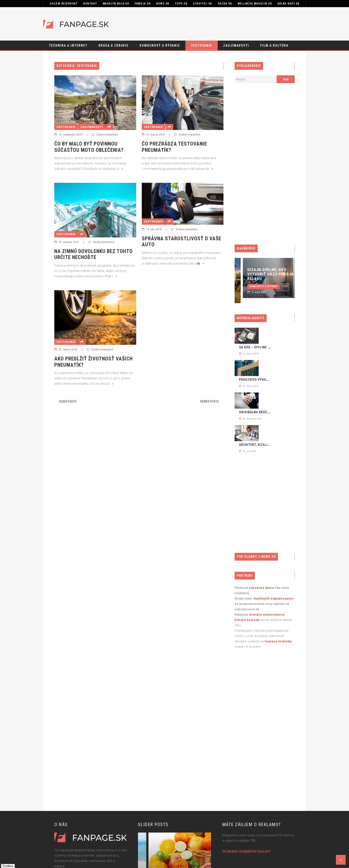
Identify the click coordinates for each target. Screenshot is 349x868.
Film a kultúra (274, 45)
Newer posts (210, 401)
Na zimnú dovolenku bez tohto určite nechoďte (93, 254)
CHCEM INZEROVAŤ (64, 4)
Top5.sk (181, 4)
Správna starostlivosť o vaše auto (182, 242)
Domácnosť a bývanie (160, 45)
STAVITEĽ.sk (203, 4)
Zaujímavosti (236, 45)
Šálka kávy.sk (289, 4)
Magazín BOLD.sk (116, 4)
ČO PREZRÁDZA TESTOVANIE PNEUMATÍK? (174, 147)
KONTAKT (90, 4)
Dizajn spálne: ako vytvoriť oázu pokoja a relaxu (291, 274)
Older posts (68, 401)
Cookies (8, 866)
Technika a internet (68, 45)
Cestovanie (202, 45)
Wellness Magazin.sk (255, 4)
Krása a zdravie (114, 45)
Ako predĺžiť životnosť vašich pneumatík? (93, 362)
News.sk (163, 4)
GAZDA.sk (225, 4)
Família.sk (143, 4)
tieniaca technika (278, 641)
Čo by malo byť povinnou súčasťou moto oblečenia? (89, 147)
